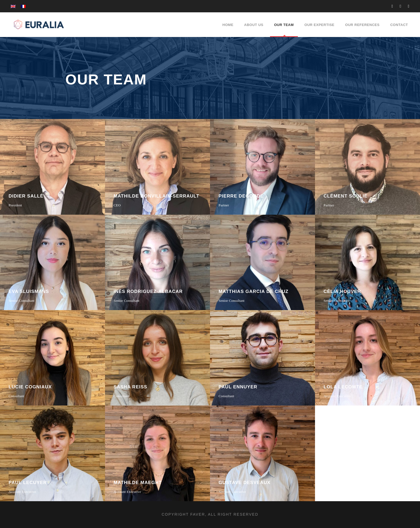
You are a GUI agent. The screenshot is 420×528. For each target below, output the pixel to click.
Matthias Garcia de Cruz (254, 291)
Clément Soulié (346, 196)
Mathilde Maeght (138, 483)
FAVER (198, 514)
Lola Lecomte (343, 387)
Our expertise (320, 25)
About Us (254, 25)
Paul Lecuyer (28, 483)
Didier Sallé (26, 196)
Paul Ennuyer (238, 387)
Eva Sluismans (29, 291)
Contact (399, 25)
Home (228, 25)
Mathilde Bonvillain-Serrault (156, 196)
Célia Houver (342, 291)
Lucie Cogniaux (30, 387)
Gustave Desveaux (245, 483)
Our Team (284, 25)
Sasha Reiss (130, 387)
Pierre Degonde (241, 196)
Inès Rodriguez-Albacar (148, 291)
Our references (362, 25)
